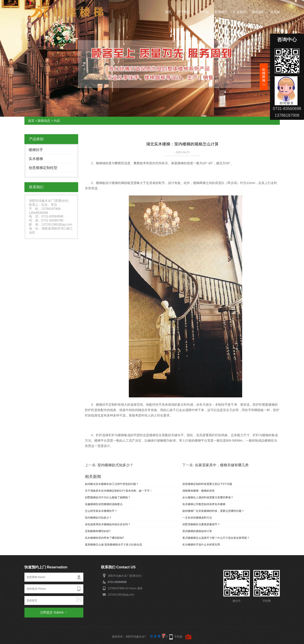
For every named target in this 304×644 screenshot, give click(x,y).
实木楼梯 (36, 159)
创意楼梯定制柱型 (43, 168)
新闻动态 (221, 12)
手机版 (178, 637)
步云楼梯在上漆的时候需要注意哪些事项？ (208, 497)
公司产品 (202, 12)
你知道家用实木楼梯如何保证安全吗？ (108, 524)
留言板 (275, 12)
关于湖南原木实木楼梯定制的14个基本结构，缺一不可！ (119, 491)
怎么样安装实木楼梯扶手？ (101, 511)
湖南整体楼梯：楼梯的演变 (198, 491)
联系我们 (258, 12)
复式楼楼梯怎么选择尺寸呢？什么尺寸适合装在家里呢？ (216, 538)
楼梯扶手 (36, 150)
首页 (168, 12)
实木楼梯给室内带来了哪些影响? (105, 538)
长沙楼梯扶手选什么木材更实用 (201, 545)
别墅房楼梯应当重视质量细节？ (201, 524)
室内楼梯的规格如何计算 (197, 531)
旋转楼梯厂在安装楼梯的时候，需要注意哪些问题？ (213, 511)
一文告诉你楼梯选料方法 (197, 518)
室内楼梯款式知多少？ (115, 465)
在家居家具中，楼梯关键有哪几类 (222, 465)
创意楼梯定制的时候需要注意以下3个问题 (207, 484)
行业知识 (239, 12)
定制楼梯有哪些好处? (98, 531)
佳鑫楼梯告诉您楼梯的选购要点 (104, 504)
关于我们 (184, 12)
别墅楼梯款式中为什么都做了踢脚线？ (108, 497)
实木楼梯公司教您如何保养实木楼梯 (204, 504)
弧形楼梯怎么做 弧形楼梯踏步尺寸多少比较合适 (113, 545)
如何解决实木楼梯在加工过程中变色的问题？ (112, 484)
